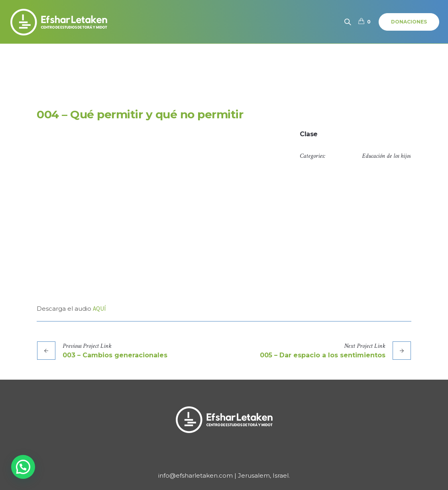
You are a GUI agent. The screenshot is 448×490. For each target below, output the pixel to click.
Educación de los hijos (386, 156)
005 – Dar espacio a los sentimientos (323, 355)
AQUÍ (99, 309)
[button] (23, 467)
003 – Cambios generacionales (115, 355)
